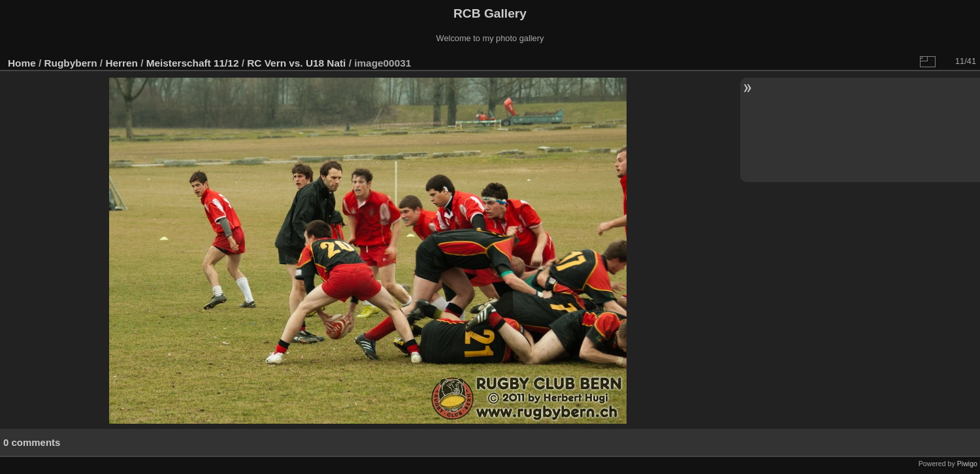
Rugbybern (71, 63)
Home (22, 63)
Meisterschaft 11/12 (193, 63)
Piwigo (967, 464)
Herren (122, 63)
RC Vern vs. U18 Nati (296, 63)
